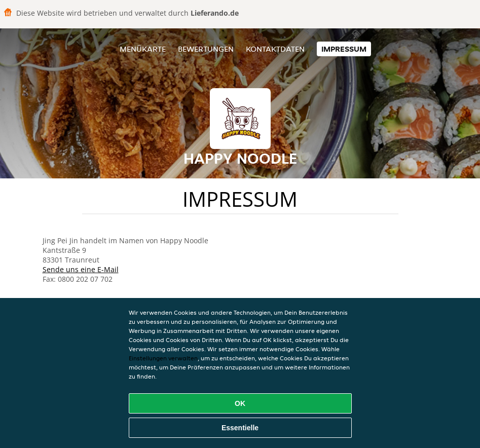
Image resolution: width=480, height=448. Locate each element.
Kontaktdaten (275, 49)
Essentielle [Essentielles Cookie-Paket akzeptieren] (240, 428)
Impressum (344, 49)
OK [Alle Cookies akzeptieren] (240, 403)
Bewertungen (206, 49)
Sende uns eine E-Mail (81, 269)
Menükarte (143, 49)
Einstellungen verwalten (163, 358)
